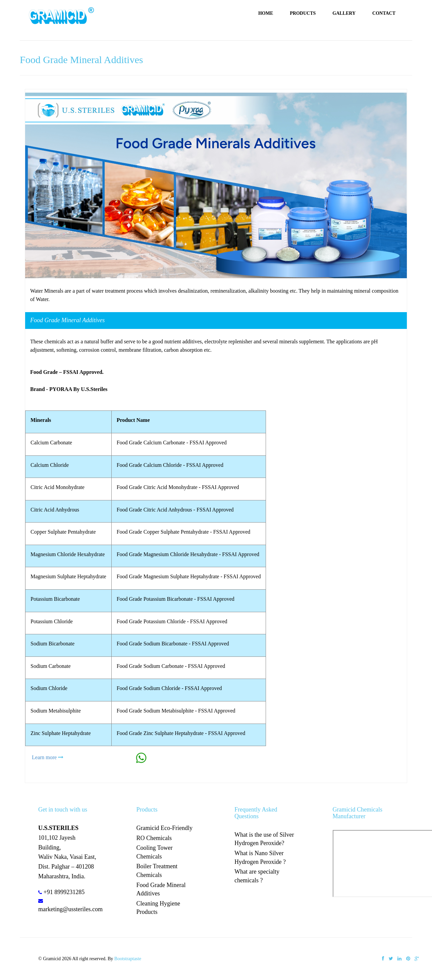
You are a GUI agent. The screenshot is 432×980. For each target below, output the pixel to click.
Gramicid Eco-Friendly (165, 828)
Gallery (344, 13)
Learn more (44, 757)
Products (303, 13)
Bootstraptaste (128, 959)
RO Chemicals (154, 838)
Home (266, 13)
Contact (384, 13)
